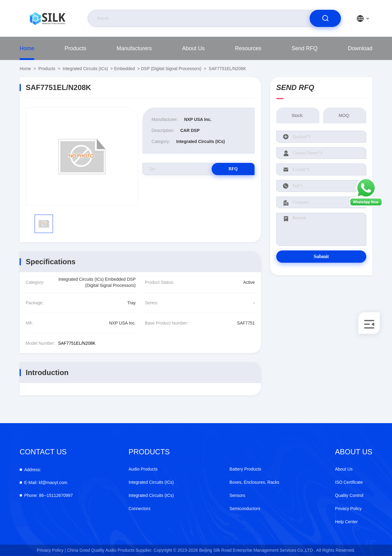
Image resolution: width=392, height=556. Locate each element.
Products (75, 48)
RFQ (233, 169)
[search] (325, 18)
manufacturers (134, 48)
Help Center (347, 522)
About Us (193, 48)
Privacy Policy (348, 509)
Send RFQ (305, 48)
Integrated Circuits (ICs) (85, 69)
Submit (321, 256)
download (360, 48)
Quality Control (349, 495)
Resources (248, 48)
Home (27, 48)
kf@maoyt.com (46, 483)
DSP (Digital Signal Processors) (171, 69)
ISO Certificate (349, 482)
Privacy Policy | (51, 550)
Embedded (124, 69)
